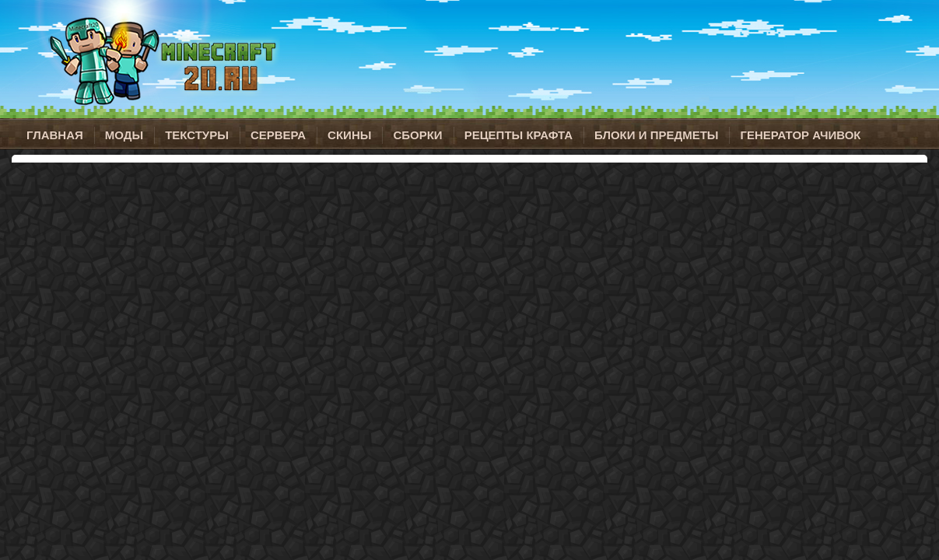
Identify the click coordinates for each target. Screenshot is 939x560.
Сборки (417, 135)
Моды (124, 135)
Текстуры (197, 135)
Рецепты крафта (519, 135)
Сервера (278, 135)
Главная (55, 135)
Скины (349, 135)
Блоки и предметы (656, 135)
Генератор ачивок (800, 135)
